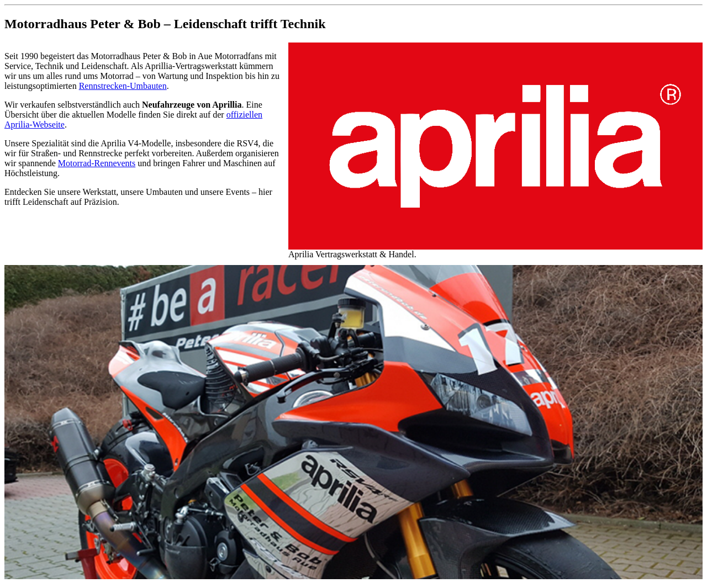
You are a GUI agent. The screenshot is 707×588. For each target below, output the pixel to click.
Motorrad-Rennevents (97, 163)
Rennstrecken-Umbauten (123, 86)
